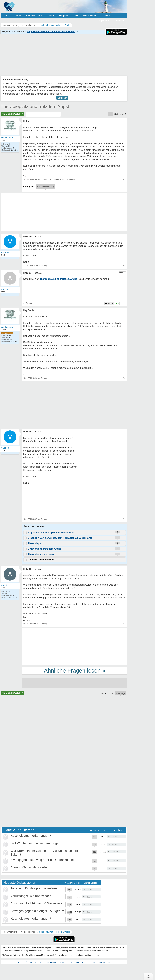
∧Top (148, 977)
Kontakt (21, 962)
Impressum (39, 962)
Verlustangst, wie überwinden (31, 896)
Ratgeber (64, 16)
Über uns (29, 962)
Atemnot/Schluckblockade (29, 867)
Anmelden (120, 21)
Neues (18, 16)
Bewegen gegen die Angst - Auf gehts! (37, 911)
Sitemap (107, 962)
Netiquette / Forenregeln (92, 962)
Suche (51, 16)
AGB (78, 962)
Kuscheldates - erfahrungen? (31, 836)
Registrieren (104, 21)
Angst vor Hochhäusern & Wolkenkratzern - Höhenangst (50, 903)
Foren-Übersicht (10, 932)
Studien (106, 16)
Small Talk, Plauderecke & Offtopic (54, 932)
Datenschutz (51, 962)
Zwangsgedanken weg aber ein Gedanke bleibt (43, 860)
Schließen (62, 98)
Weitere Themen (28, 932)
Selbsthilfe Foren (34, 16)
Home (6, 16)
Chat (76, 16)
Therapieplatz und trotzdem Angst (35, 106)
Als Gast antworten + (12, 114)
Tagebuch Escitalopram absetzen (34, 888)
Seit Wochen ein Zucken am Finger (35, 843)
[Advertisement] (75, 647)
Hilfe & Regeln (90, 16)
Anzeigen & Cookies (66, 962)
